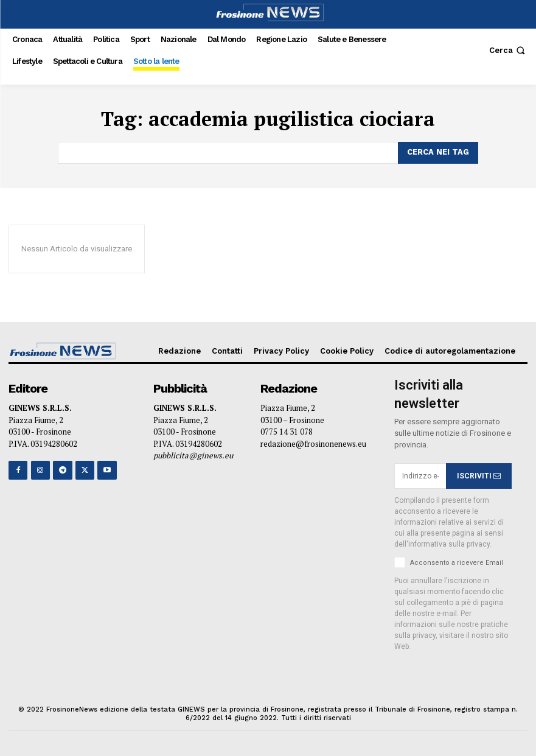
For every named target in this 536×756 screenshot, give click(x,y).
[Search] (438, 153)
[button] (508, 50)
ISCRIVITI (479, 475)
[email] (420, 476)
